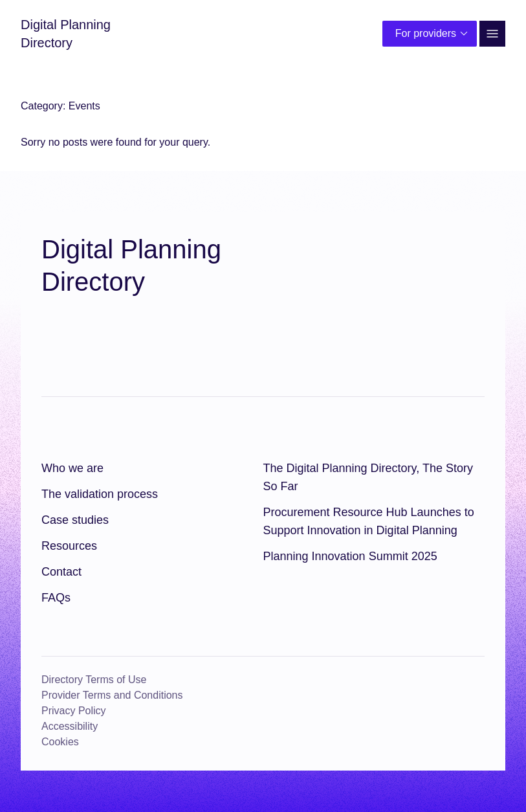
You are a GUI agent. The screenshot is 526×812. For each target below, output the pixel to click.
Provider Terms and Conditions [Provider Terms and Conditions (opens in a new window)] (112, 695)
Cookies (60, 742)
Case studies (75, 520)
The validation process (100, 494)
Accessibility (70, 726)
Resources (69, 546)
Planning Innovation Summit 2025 (350, 556)
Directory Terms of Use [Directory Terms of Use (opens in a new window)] (94, 680)
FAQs (56, 598)
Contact (61, 572)
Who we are (72, 468)
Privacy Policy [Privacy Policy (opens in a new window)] (74, 711)
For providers (433, 34)
